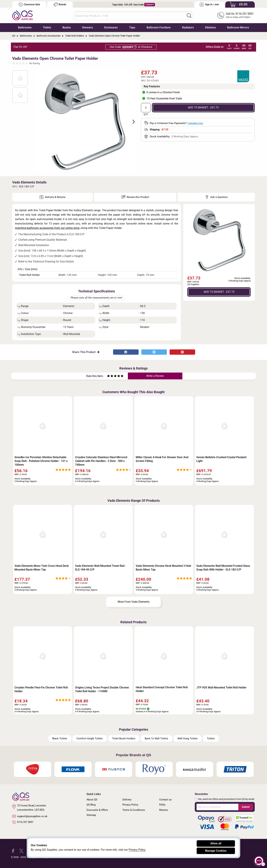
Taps (132, 27)
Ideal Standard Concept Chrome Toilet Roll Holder (162, 689)
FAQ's (162, 805)
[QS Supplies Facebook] (13, 851)
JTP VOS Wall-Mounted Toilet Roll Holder (221, 688)
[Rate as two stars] (110, 376)
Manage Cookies (216, 851)
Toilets (47, 27)
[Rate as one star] (108, 376)
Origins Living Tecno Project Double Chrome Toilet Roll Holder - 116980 (102, 689)
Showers (87, 27)
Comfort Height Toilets (90, 738)
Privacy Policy (130, 805)
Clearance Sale (29, 5)
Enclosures (111, 27)
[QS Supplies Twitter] (21, 851)
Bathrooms (25, 27)
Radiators (188, 27)
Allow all (216, 843)
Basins (67, 27)
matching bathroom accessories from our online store (47, 228)
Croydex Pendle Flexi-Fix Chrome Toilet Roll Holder (41, 689)
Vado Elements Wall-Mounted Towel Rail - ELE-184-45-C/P (101, 568)
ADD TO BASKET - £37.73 (203, 107)
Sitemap (91, 815)
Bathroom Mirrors (238, 27)
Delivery (127, 800)
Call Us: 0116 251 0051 (240, 14)
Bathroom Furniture (159, 27)
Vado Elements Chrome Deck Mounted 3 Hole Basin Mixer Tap (163, 568)
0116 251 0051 (23, 822)
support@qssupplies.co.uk (30, 816)
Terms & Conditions (134, 810)
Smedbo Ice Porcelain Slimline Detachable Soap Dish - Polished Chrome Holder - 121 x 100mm (41, 461)
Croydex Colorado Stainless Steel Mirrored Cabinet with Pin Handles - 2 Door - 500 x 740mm (101, 461)
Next (132, 121)
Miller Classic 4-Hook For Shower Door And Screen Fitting (162, 459)
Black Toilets (60, 738)
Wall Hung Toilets (187, 738)
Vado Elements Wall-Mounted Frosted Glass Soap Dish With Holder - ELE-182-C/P (223, 568)
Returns (164, 810)
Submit (246, 807)
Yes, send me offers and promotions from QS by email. (226, 799)
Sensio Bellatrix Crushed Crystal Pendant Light (221, 459)
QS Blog (91, 805)
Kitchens (210, 27)
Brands (60, 5)
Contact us (165, 800)
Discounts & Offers (97, 810)
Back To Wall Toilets (156, 738)
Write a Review (155, 376)
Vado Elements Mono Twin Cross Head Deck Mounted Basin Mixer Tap (42, 568)
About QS (92, 800)
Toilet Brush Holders (124, 738)
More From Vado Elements (134, 602)
